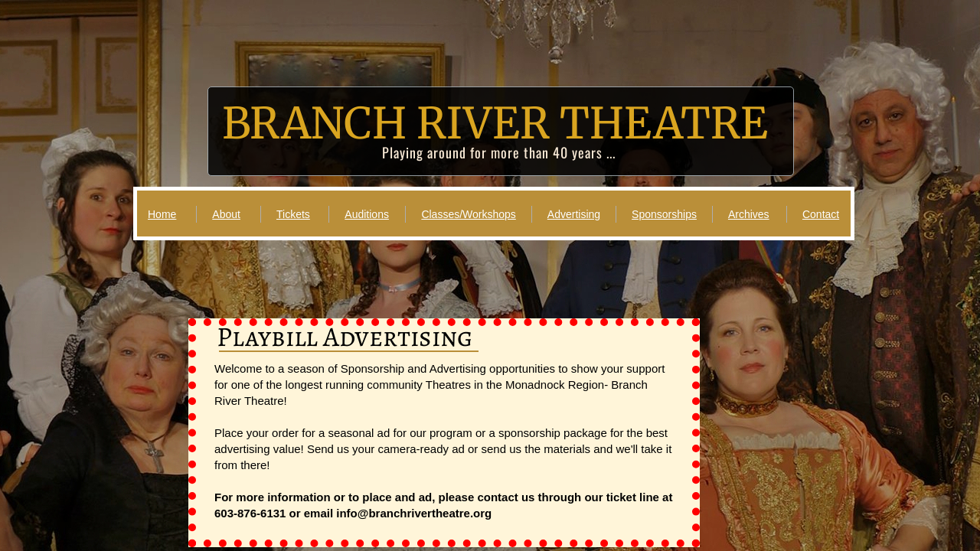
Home (162, 214)
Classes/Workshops (468, 214)
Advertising (574, 214)
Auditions (367, 214)
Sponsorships (664, 214)
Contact (821, 214)
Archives (749, 214)
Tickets (293, 214)
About (226, 214)
